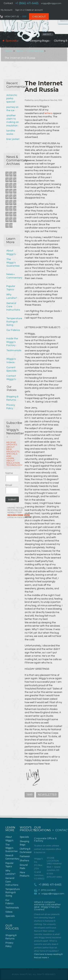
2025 (8, 174)
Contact (8, 3)
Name (9, 473)
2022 (8, 180)
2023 (15, 174)
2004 (8, 214)
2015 (11, 191)
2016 (8, 191)
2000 (11, 220)
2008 (15, 203)
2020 (15, 180)
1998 (8, 225)
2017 (15, 185)
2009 (11, 203)
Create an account (34, 10)
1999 (15, 220)
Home (9, 51)
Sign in (19, 10)
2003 (11, 214)
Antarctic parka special (12, 99)
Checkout (39, 16)
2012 (11, 197)
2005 (15, 208)
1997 (11, 225)
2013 (8, 197)
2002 (15, 214)
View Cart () (12, 16)
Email (9, 485)
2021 (11, 180)
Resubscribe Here (19, 516)
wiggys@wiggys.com (53, 893)
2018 (11, 185)
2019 (8, 185)
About (48, 34)
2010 (8, 203)
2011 (15, 197)
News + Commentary (30, 51)
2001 (8, 220)
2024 (11, 174)
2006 (11, 208)
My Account (7, 10)
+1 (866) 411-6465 (27, 3)
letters (48, 113)
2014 (15, 191)
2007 (8, 208)
